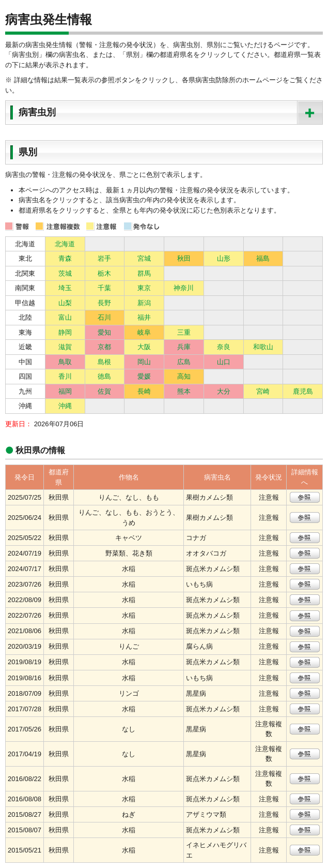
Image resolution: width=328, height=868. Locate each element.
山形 (224, 258)
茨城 (65, 273)
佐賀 (104, 391)
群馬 (144, 273)
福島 (263, 258)
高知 (184, 376)
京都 (104, 347)
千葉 (104, 288)
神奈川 (184, 288)
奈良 (224, 347)
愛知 (104, 332)
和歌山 (263, 347)
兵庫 (184, 347)
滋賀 (65, 347)
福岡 (65, 391)
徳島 (104, 376)
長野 (104, 303)
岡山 (144, 362)
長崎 (144, 391)
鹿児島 (303, 391)
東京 (144, 288)
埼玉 (65, 288)
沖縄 (65, 406)
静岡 (65, 332)
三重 (184, 332)
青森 (65, 258)
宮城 (144, 258)
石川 (104, 317)
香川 (65, 376)
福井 (144, 317)
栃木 (104, 273)
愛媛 (144, 376)
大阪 (144, 347)
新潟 (144, 303)
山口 (224, 362)
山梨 (65, 303)
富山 (65, 317)
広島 (184, 362)
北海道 (65, 244)
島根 (104, 362)
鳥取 (65, 362)
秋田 (184, 258)
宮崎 (263, 391)
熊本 (184, 391)
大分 (224, 391)
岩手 (104, 258)
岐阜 (144, 332)
